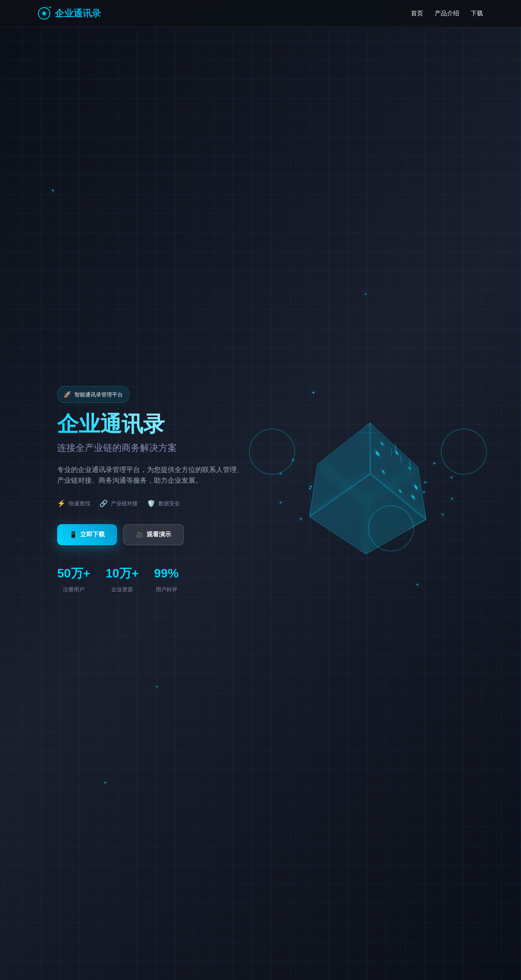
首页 (417, 13)
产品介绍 (447, 13)
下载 (477, 13)
